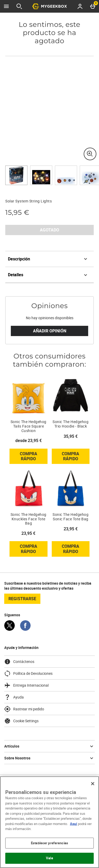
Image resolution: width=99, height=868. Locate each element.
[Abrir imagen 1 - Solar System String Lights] (16, 175)
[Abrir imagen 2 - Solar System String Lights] (41, 175)
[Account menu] (80, 6)
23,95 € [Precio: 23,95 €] (28, 533)
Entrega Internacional (26, 685)
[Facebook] (25, 629)
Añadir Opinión (50, 331)
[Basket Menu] (93, 6)
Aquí (74, 824)
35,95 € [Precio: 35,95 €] (71, 436)
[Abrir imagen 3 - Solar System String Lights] (66, 175)
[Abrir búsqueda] (19, 6)
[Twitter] (10, 629)
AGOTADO (49, 230)
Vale (49, 858)
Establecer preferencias (49, 843)
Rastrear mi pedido (24, 709)
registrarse (22, 599)
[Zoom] (90, 154)
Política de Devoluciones (28, 673)
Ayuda (14, 697)
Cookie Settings (21, 721)
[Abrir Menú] (6, 6)
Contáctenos (19, 662)
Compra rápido (34, 457)
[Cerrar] (93, 784)
